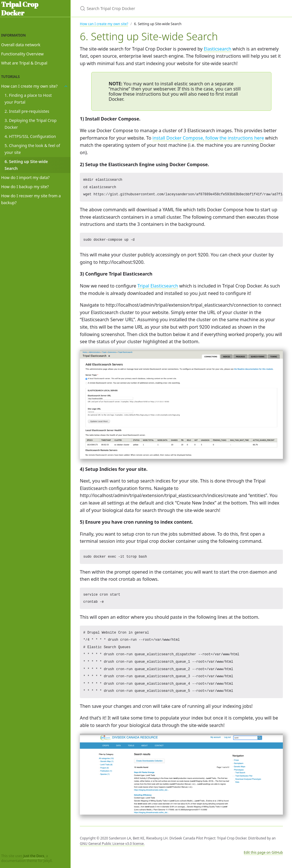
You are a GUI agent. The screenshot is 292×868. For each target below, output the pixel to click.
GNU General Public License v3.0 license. (112, 844)
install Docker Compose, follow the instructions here (208, 138)
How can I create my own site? (104, 24)
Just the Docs (34, 856)
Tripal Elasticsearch (158, 286)
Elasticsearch (217, 49)
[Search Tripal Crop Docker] (147, 8)
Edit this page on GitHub (263, 852)
